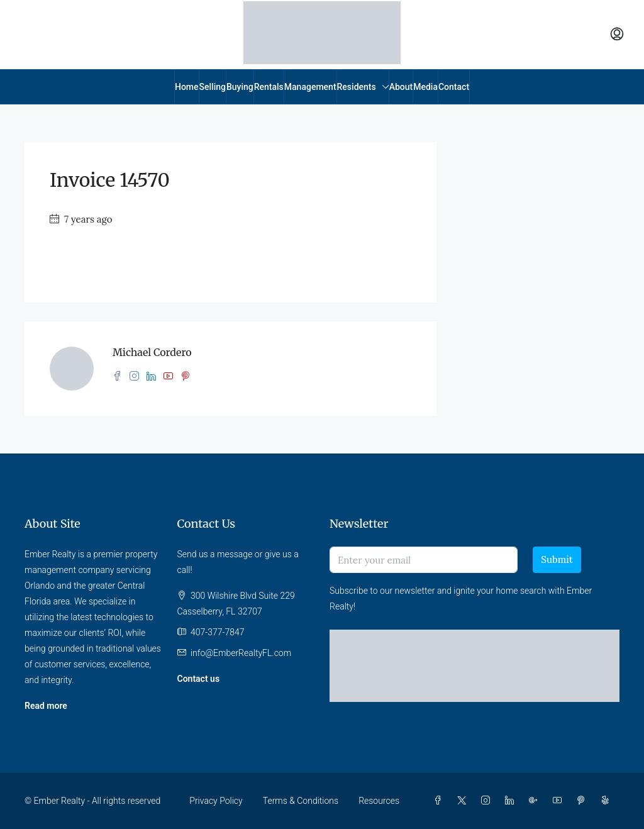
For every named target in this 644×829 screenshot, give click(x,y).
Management (310, 87)
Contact (454, 87)
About (401, 87)
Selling (213, 87)
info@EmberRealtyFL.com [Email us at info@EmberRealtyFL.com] (241, 653)
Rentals (269, 87)
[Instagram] (488, 801)
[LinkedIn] (512, 801)
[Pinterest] (584, 801)
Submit (557, 559)
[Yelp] (608, 801)
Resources (379, 801)
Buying (240, 87)
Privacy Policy (216, 801)
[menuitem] (617, 35)
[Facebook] (440, 801)
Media (425, 87)
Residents (357, 87)
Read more (46, 706)
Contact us (199, 679)
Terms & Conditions (301, 801)
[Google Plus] (536, 801)
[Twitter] (464, 801)
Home (187, 87)
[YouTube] (560, 801)
